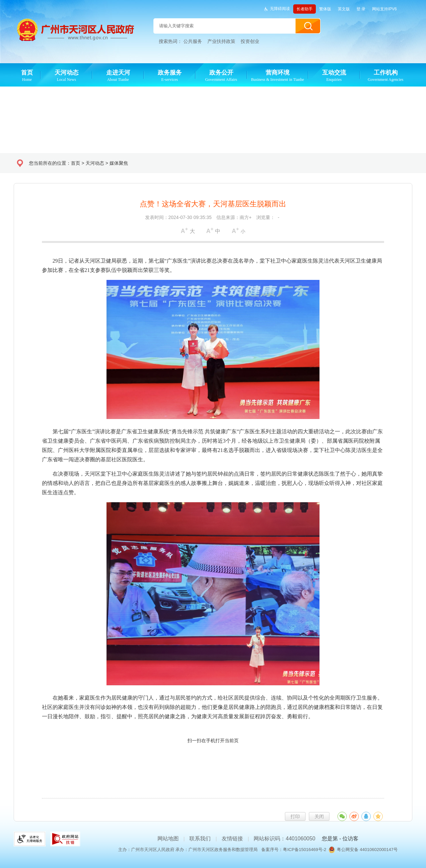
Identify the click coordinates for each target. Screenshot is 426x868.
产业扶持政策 (221, 41)
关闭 (319, 816)
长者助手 (305, 9)
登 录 (361, 9)
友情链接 (232, 839)
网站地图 (168, 839)
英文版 (344, 9)
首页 (76, 163)
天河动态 (95, 163)
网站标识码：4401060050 (284, 839)
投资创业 (250, 41)
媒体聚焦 (119, 163)
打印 (295, 816)
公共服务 (193, 41)
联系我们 (200, 839)
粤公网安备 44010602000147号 (367, 850)
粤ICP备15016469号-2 (305, 850)
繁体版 (325, 9)
